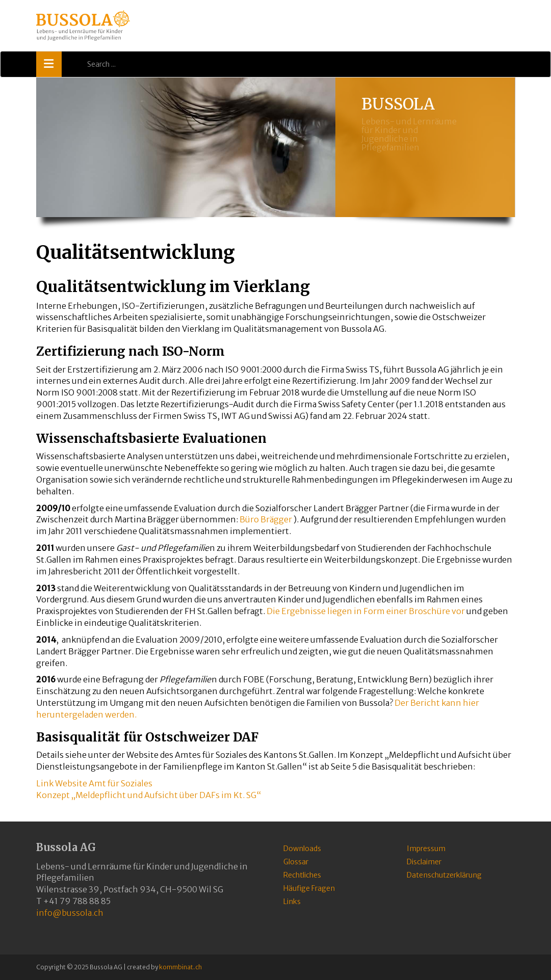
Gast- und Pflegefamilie (163, 548)
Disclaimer (424, 862)
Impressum (426, 849)
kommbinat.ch (180, 967)
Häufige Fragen (309, 888)
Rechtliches (302, 875)
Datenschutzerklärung (444, 875)
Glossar (296, 862)
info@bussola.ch (70, 913)
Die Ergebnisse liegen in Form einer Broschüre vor (366, 611)
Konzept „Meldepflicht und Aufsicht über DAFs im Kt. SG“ (149, 795)
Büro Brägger (266, 519)
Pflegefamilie (185, 679)
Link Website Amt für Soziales (94, 783)
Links (292, 902)
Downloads (302, 849)
